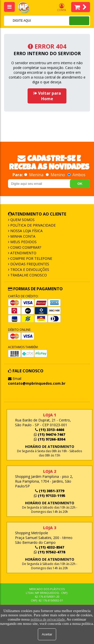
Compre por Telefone (31, 258)
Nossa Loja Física (26, 231)
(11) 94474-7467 (50, 434)
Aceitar (47, 634)
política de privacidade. (48, 619)
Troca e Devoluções (29, 270)
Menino (56, 175)
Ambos (76, 175)
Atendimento (23, 253)
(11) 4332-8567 (50, 547)
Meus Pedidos (23, 242)
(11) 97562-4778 (50, 552)
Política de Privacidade (32, 225)
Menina (34, 175)
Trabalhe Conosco (28, 275)
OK (80, 184)
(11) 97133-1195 (50, 496)
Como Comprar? (25, 247)
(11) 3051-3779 (50, 491)
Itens (81, 7)
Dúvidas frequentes (29, 264)
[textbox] (30, 21)
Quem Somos (22, 220)
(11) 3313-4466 (50, 430)
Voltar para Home (47, 96)
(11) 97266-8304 (50, 439)
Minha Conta (22, 236)
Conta (62, 8)
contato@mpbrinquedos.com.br (37, 383)
